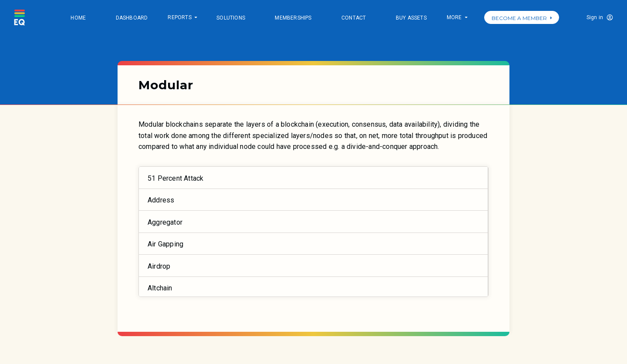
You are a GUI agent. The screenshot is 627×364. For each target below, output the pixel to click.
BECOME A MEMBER (522, 18)
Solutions (231, 18)
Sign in (595, 17)
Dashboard (132, 18)
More (457, 18)
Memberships (293, 18)
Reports (182, 18)
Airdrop (159, 266)
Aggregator (165, 222)
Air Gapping (165, 244)
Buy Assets (411, 18)
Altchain (160, 288)
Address (161, 200)
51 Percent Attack (175, 178)
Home (78, 18)
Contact (354, 18)
